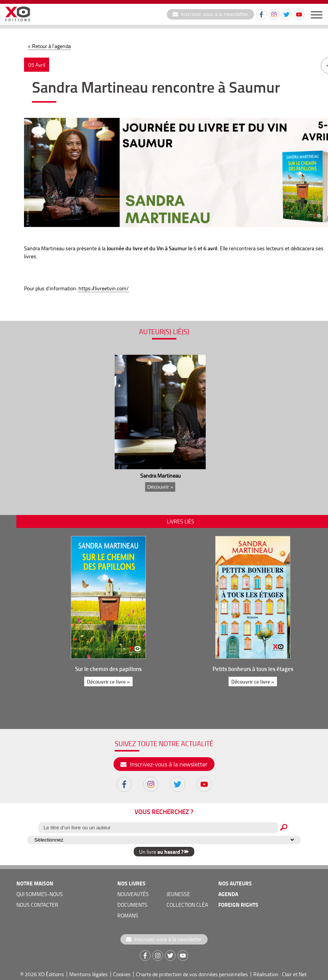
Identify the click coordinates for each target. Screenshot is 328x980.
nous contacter (37, 905)
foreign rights (238, 905)
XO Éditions (51, 974)
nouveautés (133, 894)
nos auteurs (235, 883)
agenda (228, 894)
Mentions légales (89, 974)
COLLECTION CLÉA (187, 905)
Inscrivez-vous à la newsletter (210, 14)
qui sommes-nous (40, 894)
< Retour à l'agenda (49, 46)
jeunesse (178, 894)
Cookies (122, 974)
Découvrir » (160, 487)
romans (128, 915)
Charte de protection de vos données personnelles (192, 974)
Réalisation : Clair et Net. (281, 974)
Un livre (164, 852)
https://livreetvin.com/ (104, 288)
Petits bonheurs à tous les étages (253, 669)
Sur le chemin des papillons (108, 669)
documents (132, 905)
